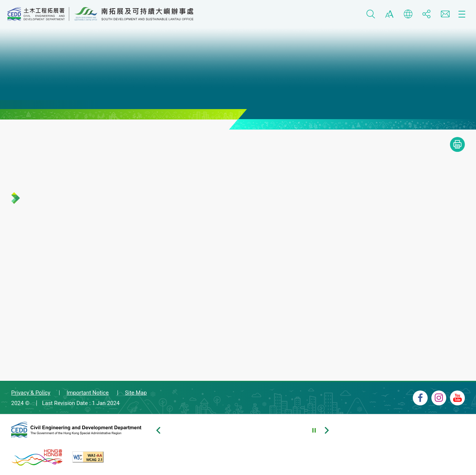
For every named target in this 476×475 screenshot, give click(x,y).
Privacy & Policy (31, 393)
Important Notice (88, 393)
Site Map (136, 393)
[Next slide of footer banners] (327, 430)
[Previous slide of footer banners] (158, 430)
